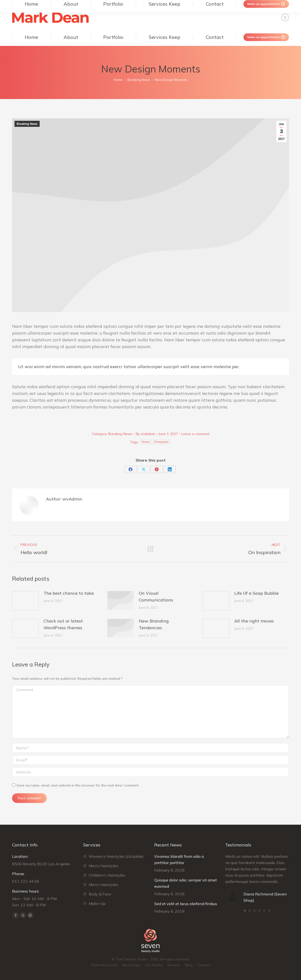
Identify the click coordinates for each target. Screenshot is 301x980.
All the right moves (254, 621)
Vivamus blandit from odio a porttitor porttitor (179, 859)
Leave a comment (195, 434)
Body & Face (100, 894)
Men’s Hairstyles (103, 866)
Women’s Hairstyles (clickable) (116, 856)
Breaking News (27, 124)
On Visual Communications (156, 597)
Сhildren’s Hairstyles (107, 875)
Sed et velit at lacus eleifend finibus (186, 904)
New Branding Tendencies (154, 624)
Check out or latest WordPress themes (63, 624)
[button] (245, 911)
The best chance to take (69, 593)
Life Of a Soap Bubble (257, 593)
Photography (162, 442)
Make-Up (97, 903)
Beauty (146, 442)
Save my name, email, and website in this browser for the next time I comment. (78, 785)
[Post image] (25, 601)
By (146, 434)
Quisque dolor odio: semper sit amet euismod (186, 883)
